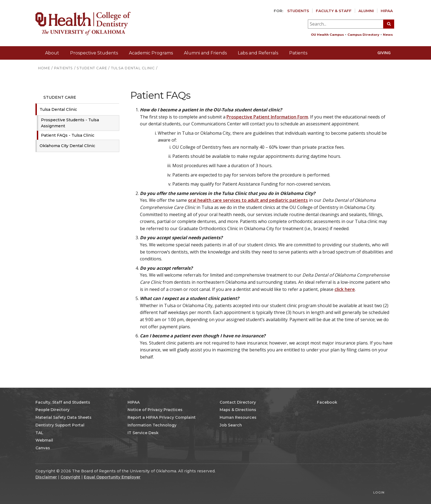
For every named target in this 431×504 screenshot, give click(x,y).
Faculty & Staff (334, 11)
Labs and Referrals (258, 53)
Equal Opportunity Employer (112, 477)
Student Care (57, 97)
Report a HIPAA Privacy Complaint (162, 417)
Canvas (43, 448)
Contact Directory (238, 402)
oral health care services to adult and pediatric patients (248, 200)
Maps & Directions (238, 410)
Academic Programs (151, 53)
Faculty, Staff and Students (63, 402)
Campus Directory (363, 35)
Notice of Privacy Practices (155, 410)
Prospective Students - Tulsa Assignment (70, 123)
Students (298, 11)
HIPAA (387, 11)
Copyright (70, 477)
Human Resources (238, 417)
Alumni (366, 11)
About (52, 53)
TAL (39, 433)
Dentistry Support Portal (60, 425)
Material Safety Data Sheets (63, 417)
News (388, 35)
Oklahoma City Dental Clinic (67, 146)
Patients (298, 53)
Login (379, 492)
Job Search (231, 425)
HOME (44, 68)
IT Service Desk (143, 433)
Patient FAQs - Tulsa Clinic (68, 135)
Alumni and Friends (205, 53)
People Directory (53, 410)
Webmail (44, 440)
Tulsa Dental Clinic (58, 109)
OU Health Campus (327, 35)
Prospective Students (94, 53)
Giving (381, 53)
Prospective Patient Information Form (267, 117)
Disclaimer (46, 477)
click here (345, 289)
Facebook (324, 402)
